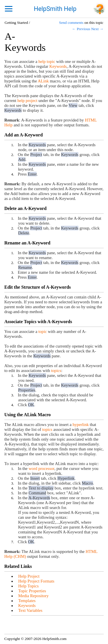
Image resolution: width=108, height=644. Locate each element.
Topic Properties (32, 591)
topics (56, 371)
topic (42, 331)
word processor (41, 468)
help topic (47, 61)
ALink (43, 81)
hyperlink (81, 425)
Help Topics (28, 586)
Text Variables (30, 610)
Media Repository (33, 596)
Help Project (29, 576)
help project (27, 101)
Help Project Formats (36, 581)
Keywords (58, 66)
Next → (97, 29)
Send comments (71, 23)
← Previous (81, 29)
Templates (27, 601)
